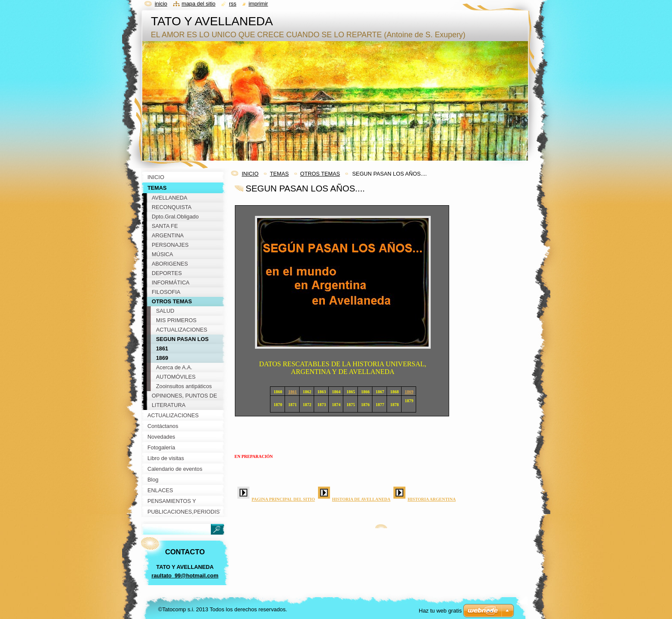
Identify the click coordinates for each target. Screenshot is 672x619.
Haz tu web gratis (440, 611)
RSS (232, 4)
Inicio (161, 4)
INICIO (250, 174)
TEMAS (279, 174)
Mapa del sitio (199, 4)
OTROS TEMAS (320, 174)
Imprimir (258, 4)
